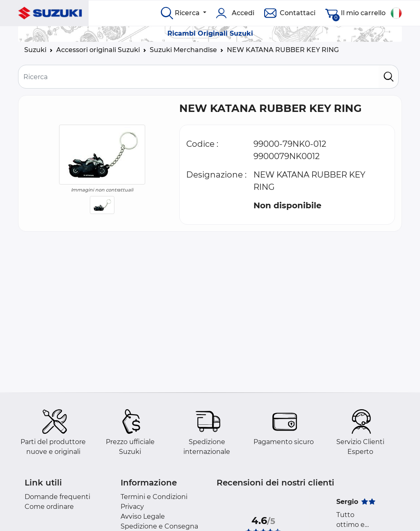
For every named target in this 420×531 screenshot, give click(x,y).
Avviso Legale (143, 516)
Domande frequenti (57, 497)
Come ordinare (49, 507)
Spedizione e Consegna (159, 526)
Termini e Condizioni (154, 497)
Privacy (132, 507)
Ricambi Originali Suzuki (210, 33)
